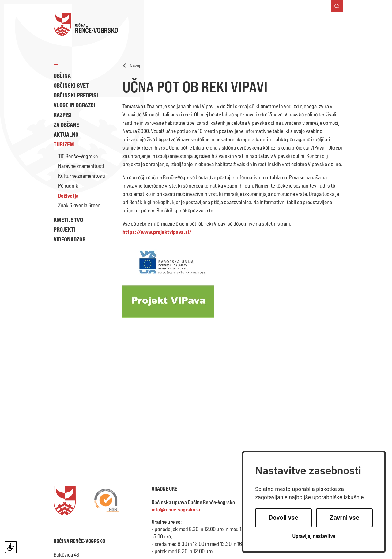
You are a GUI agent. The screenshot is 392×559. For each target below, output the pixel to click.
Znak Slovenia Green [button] (79, 205)
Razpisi (63, 115)
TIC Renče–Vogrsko (78, 156)
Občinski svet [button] (71, 85)
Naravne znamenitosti (81, 166)
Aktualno (66, 134)
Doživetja (68, 196)
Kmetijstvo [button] (68, 220)
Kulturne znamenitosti (82, 176)
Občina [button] (62, 76)
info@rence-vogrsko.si (176, 510)
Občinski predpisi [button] (76, 95)
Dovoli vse (283, 518)
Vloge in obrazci (74, 105)
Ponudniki (69, 186)
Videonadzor (70, 239)
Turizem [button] (64, 144)
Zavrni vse (344, 518)
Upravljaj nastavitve (314, 536)
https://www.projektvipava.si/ (157, 232)
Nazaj (131, 66)
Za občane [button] (66, 125)
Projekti (65, 229)
